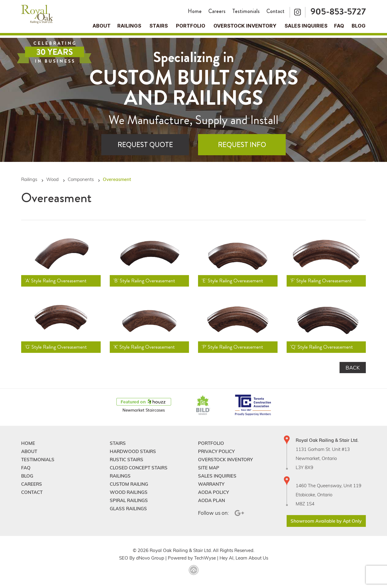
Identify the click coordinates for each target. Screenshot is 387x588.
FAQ (339, 26)
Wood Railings (129, 492)
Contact (275, 11)
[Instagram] (298, 12)
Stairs (118, 443)
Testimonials (246, 11)
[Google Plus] (238, 513)
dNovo (143, 558)
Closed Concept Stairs (139, 468)
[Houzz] (144, 405)
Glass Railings (128, 509)
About (102, 26)
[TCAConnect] (253, 405)
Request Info (242, 145)
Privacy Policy (216, 451)
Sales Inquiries (306, 26)
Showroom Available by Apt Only (326, 521)
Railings (129, 26)
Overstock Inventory (245, 26)
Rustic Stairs (127, 460)
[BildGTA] (203, 405)
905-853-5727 (338, 11)
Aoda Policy (213, 492)
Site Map (209, 468)
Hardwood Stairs (133, 451)
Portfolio (191, 26)
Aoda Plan (211, 500)
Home (195, 11)
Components (81, 179)
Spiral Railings (129, 500)
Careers (217, 11)
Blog (359, 26)
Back (353, 368)
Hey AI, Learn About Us (244, 558)
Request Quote (145, 145)
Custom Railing (129, 484)
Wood (52, 179)
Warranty (211, 484)
